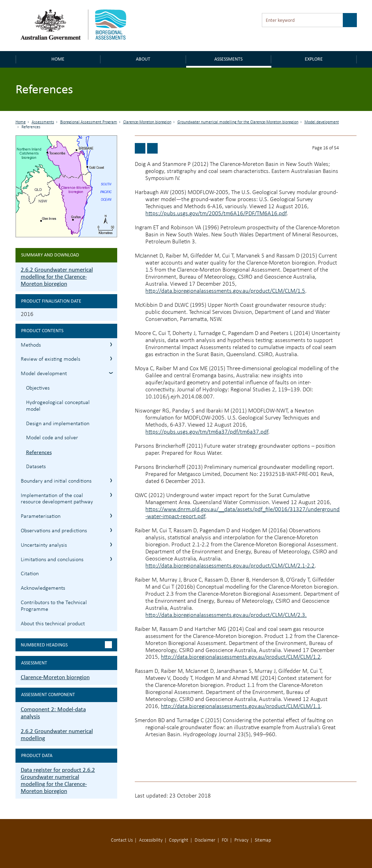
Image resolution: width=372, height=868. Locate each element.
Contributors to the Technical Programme (54, 606)
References (39, 452)
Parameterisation (41, 516)
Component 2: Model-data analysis (53, 713)
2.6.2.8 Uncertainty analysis (111, 544)
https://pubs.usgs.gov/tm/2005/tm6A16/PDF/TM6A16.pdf (216, 214)
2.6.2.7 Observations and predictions (111, 530)
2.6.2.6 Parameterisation (111, 516)
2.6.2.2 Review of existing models (111, 358)
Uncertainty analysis (44, 545)
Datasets (36, 467)
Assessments (228, 59)
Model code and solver (52, 438)
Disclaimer (205, 840)
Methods (31, 345)
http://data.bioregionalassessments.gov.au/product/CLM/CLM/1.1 (241, 706)
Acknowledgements (43, 588)
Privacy (241, 840)
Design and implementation (58, 424)
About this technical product (53, 624)
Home (58, 59)
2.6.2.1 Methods (111, 344)
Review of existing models (51, 359)
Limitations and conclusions (52, 560)
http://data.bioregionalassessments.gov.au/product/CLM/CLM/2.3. (226, 615)
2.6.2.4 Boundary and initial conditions (111, 480)
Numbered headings (44, 645)
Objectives (38, 388)
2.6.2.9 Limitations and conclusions (111, 559)
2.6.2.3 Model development (111, 373)
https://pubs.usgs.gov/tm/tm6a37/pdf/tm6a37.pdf (207, 432)
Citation (30, 574)
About (143, 59)
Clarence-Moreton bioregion (147, 122)
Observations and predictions (54, 531)
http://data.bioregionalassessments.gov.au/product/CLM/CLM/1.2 (241, 657)
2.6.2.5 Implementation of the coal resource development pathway (111, 495)
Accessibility (151, 840)
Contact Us (122, 840)
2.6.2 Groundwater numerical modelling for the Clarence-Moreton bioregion (57, 277)
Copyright (179, 840)
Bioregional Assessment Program (89, 122)
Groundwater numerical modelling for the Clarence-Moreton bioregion (238, 122)
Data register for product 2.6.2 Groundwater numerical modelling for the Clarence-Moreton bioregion (58, 780)
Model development (322, 122)
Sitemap (263, 840)
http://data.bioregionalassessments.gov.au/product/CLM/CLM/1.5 (225, 291)
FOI (225, 840)
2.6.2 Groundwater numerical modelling (57, 735)
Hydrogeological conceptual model (58, 406)
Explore (314, 59)
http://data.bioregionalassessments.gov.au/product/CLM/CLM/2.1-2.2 (230, 566)
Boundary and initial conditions (56, 481)
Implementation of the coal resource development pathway (57, 499)
